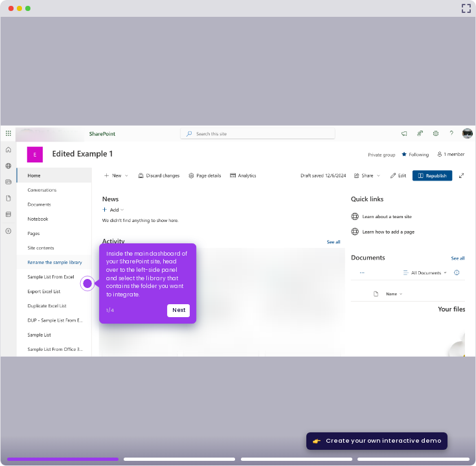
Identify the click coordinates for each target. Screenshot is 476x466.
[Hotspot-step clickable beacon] (88, 284)
